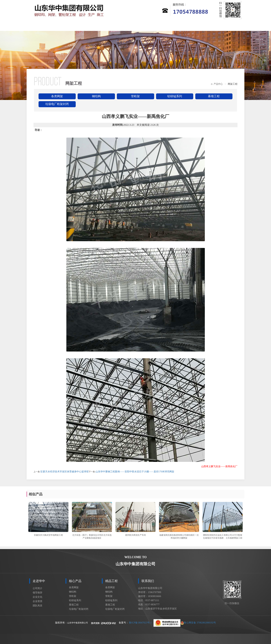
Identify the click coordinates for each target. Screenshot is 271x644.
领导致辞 (38, 593)
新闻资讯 (148, 26)
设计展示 (175, 26)
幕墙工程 (214, 96)
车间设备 (202, 26)
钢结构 (96, 96)
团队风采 (38, 606)
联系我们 (228, 26)
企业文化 (38, 597)
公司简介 (38, 588)
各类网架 (57, 96)
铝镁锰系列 (175, 96)
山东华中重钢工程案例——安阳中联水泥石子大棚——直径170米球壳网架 (135, 472)
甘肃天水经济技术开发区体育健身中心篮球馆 (64, 472)
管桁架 (135, 96)
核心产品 (95, 26)
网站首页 (41, 26)
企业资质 (38, 601)
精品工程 (122, 26)
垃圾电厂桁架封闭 (57, 104)
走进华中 (68, 26)
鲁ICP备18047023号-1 (140, 623)
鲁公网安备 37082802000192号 (185, 623)
